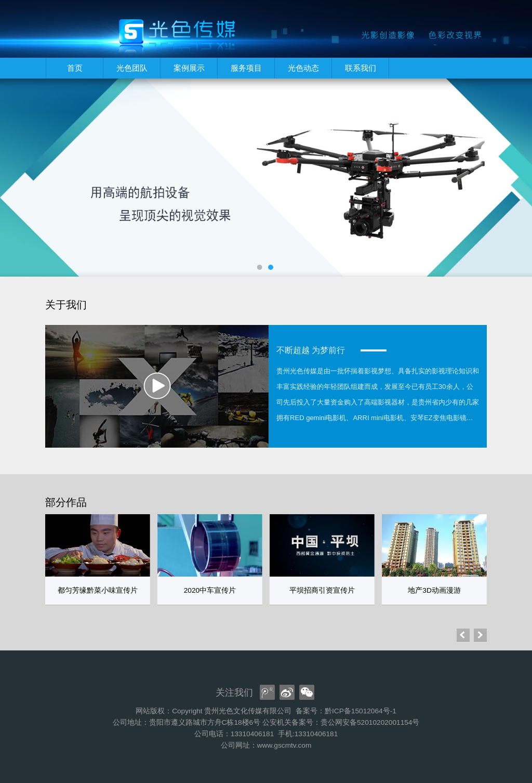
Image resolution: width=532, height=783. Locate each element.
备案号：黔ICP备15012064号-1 (346, 711)
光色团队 (132, 68)
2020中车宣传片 (210, 590)
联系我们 (361, 68)
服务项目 (246, 68)
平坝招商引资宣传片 (322, 590)
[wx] (307, 693)
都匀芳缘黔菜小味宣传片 (98, 590)
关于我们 (66, 305)
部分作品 (66, 502)
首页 (75, 68)
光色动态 (303, 68)
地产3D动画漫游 (434, 590)
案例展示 (189, 68)
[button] (480, 635)
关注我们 (234, 693)
